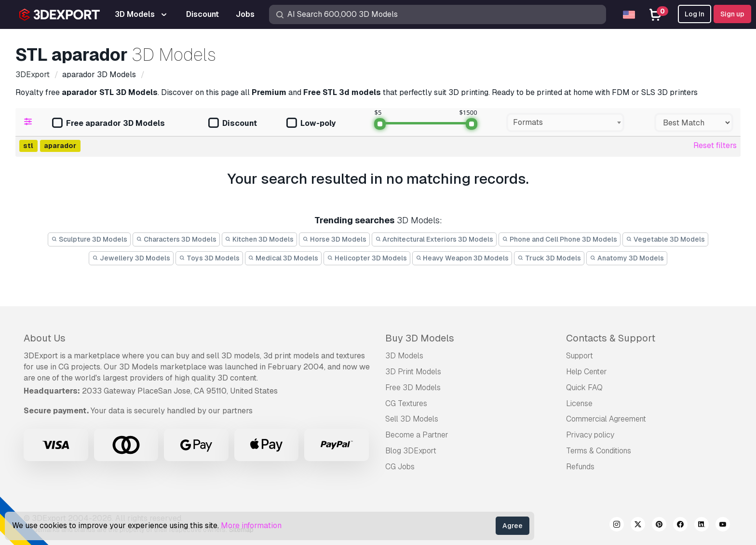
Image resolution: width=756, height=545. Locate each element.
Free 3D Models (413, 388)
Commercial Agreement (606, 419)
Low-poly (311, 124)
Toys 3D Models (209, 258)
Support (580, 356)
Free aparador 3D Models (108, 124)
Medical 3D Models (283, 258)
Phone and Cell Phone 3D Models (560, 239)
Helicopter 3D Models (367, 258)
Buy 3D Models (420, 338)
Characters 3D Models (176, 239)
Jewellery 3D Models (131, 258)
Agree (513, 526)
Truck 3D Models (549, 258)
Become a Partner (417, 435)
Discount (233, 124)
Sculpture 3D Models (89, 239)
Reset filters (715, 145)
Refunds (580, 467)
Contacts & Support (611, 338)
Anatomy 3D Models (627, 258)
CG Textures (406, 403)
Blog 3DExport (411, 451)
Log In (695, 14)
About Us (45, 338)
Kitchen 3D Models (260, 239)
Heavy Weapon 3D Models (462, 258)
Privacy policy (590, 435)
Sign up (732, 14)
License (579, 403)
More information (251, 525)
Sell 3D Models (412, 419)
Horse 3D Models (334, 239)
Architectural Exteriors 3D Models (434, 239)
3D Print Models (413, 372)
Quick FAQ (584, 388)
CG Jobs (400, 467)
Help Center (587, 372)
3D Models (404, 356)
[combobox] (565, 123)
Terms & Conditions (599, 451)
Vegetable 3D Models (665, 239)
